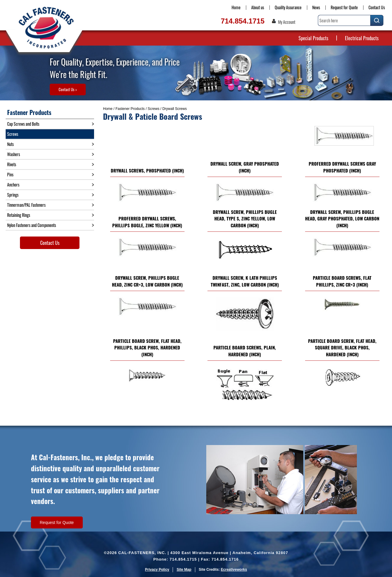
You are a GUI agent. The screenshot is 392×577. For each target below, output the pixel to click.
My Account (287, 22)
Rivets (12, 164)
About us (258, 7)
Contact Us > (68, 89)
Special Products (313, 38)
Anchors (13, 185)
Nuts (10, 144)
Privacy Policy (157, 570)
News (316, 7)
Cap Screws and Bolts (23, 124)
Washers (14, 154)
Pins (10, 174)
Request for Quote (344, 7)
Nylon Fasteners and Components (32, 225)
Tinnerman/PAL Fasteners (26, 205)
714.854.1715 (243, 21)
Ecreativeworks (234, 570)
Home (236, 7)
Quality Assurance (288, 7)
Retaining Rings (19, 215)
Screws (153, 109)
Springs (13, 195)
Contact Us (377, 7)
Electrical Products (362, 38)
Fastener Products (130, 109)
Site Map (184, 570)
